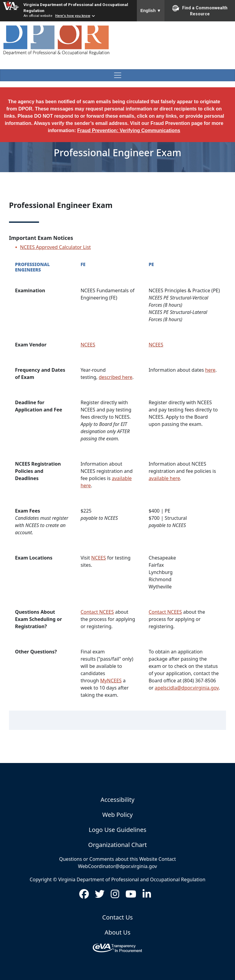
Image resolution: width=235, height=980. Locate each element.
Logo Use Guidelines (117, 830)
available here (164, 478)
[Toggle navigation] (117, 75)
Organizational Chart (117, 845)
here (210, 370)
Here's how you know (73, 16)
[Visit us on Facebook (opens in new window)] (84, 896)
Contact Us (118, 917)
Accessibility (117, 800)
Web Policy (117, 815)
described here (116, 377)
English (151, 11)
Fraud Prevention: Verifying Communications (129, 130)
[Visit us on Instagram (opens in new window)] (115, 896)
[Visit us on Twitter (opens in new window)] (100, 896)
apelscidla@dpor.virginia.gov (187, 688)
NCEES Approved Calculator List (56, 247)
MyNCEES (111, 681)
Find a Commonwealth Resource (200, 11)
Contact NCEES (97, 612)
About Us (117, 932)
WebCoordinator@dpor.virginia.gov (117, 866)
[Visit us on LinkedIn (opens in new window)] (147, 896)
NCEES (88, 345)
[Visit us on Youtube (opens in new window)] (131, 896)
